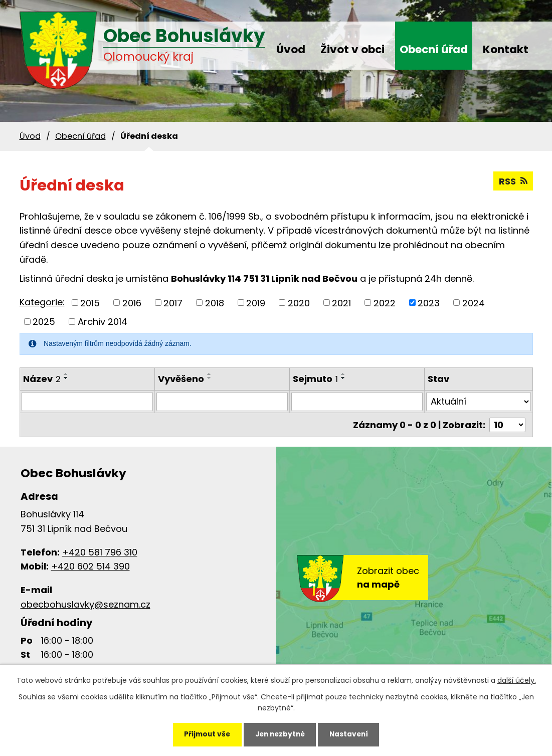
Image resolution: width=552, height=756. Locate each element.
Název (42, 379)
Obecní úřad (434, 49)
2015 (90, 303)
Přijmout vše (204, 734)
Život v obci (352, 49)
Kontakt (506, 49)
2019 (256, 303)
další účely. (517, 679)
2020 (299, 303)
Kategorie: (42, 302)
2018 (215, 303)
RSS (513, 181)
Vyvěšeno (181, 379)
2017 (173, 303)
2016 (132, 303)
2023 (429, 303)
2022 (385, 303)
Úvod (291, 49)
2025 (44, 322)
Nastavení (352, 734)
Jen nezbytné (280, 734)
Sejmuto (315, 379)
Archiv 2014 (103, 322)
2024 (474, 303)
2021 (341, 303)
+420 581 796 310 (100, 552)
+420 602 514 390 (90, 566)
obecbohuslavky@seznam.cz (85, 604)
